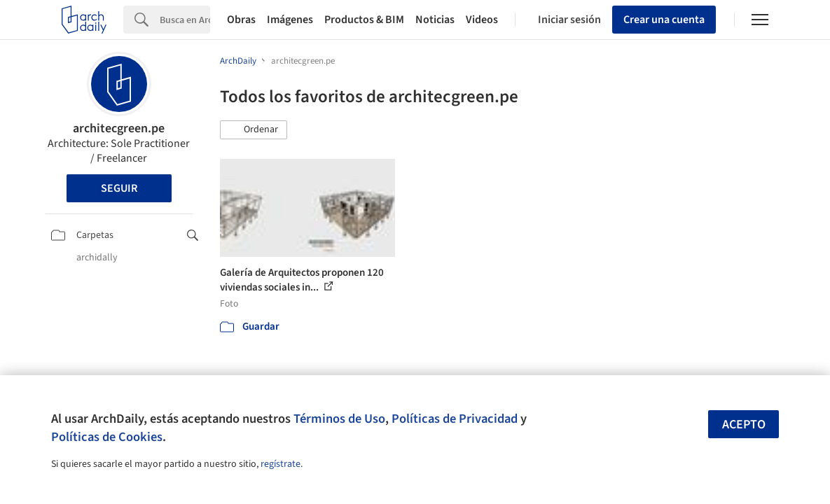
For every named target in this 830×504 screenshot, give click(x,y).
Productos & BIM (364, 20)
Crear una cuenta (664, 20)
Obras (241, 20)
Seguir (119, 188)
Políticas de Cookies (107, 437)
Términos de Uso (339, 419)
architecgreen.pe (119, 128)
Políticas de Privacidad (455, 419)
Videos (482, 20)
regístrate (281, 464)
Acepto (744, 425)
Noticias (435, 20)
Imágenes (290, 20)
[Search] (185, 20)
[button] (254, 130)
